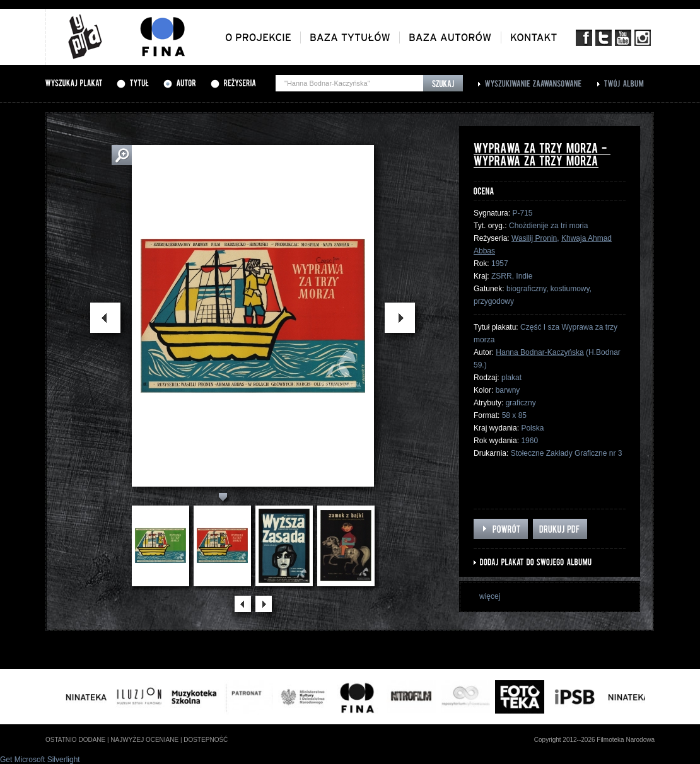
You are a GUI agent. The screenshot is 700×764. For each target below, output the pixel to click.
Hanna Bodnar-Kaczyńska (540, 352)
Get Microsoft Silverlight (40, 760)
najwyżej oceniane (144, 740)
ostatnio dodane (75, 740)
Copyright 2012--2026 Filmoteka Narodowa (594, 740)
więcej (490, 596)
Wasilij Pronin (534, 238)
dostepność (206, 740)
